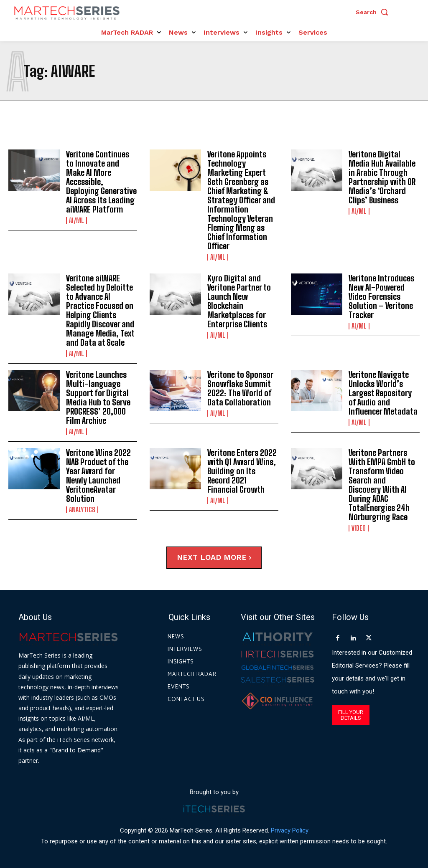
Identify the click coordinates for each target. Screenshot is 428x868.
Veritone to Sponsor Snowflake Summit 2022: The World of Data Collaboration (240, 388)
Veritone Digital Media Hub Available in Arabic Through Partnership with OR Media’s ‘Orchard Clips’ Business (382, 177)
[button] (374, 12)
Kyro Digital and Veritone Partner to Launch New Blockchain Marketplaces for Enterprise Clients (239, 301)
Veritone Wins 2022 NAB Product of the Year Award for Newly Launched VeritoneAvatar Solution (98, 476)
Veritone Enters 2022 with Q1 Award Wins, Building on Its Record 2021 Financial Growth (242, 471)
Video (359, 528)
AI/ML (76, 220)
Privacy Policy (290, 830)
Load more (226, 557)
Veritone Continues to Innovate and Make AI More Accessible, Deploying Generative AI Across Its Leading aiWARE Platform (101, 182)
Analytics (82, 510)
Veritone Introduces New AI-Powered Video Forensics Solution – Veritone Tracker (381, 296)
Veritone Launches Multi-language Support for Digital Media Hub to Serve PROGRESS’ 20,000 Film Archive (98, 397)
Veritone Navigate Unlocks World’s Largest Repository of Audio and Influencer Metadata (383, 393)
